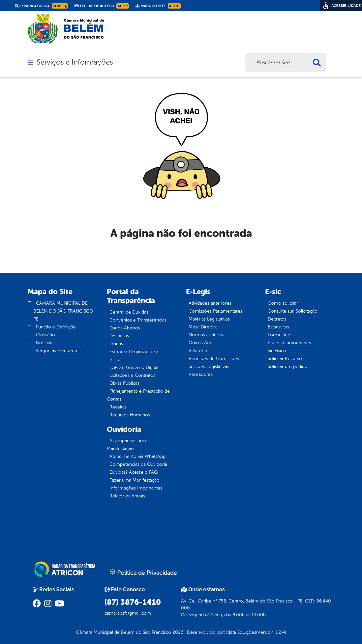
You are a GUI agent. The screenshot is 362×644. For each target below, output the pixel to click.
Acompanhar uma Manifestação (127, 445)
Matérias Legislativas (209, 319)
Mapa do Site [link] (158, 6)
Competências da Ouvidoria (138, 464)
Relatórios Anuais (127, 496)
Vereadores (201, 374)
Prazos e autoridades (289, 343)
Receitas (118, 407)
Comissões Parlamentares (215, 311)
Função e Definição (56, 327)
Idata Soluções (241, 632)
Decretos (277, 319)
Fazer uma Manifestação (135, 480)
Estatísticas (278, 327)
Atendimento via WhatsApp (137, 456)
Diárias (116, 344)
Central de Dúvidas (129, 312)
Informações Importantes (136, 488)
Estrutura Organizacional (135, 352)
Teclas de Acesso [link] (102, 6)
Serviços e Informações (75, 62)
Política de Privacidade (143, 573)
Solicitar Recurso (285, 359)
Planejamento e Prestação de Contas (138, 395)
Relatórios (199, 351)
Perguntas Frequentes (58, 351)
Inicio (115, 360)
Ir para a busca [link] (41, 6)
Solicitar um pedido (288, 366)
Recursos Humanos (130, 415)
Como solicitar (283, 303)
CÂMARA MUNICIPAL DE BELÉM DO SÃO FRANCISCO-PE (64, 311)
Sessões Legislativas (209, 366)
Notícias (44, 343)
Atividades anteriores (210, 303)
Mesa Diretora (203, 327)
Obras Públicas (124, 383)
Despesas (119, 336)
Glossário (45, 335)
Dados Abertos (125, 328)
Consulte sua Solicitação (293, 311)
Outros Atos (201, 343)
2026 (177, 632)
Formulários (280, 335)
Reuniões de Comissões (214, 359)
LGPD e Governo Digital (134, 367)
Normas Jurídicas (206, 335)
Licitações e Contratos (132, 375)
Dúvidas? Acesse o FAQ (134, 472)
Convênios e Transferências (138, 320)
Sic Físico (277, 351)
